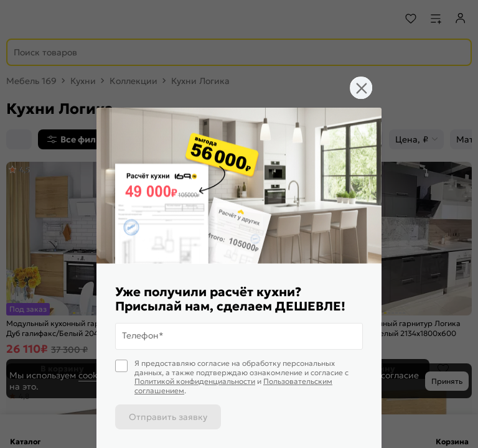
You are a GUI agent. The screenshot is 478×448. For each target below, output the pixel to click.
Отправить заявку (168, 417)
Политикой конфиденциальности (195, 381)
